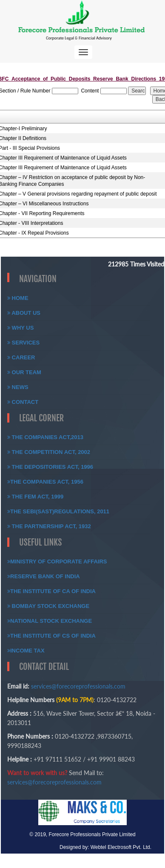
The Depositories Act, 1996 (50, 467)
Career (21, 357)
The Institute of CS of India (51, 636)
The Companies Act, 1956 (45, 482)
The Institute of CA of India (51, 591)
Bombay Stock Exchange (48, 606)
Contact (23, 402)
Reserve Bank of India (44, 576)
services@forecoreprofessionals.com (78, 686)
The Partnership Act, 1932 (49, 526)
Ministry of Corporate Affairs (57, 561)
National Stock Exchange (50, 621)
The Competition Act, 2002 (49, 452)
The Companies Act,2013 (45, 437)
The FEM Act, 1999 (35, 497)
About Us (24, 313)
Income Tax (26, 651)
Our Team (24, 372)
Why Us (20, 328)
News (18, 387)
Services (23, 343)
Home (18, 298)
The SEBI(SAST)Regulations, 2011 (58, 511)
